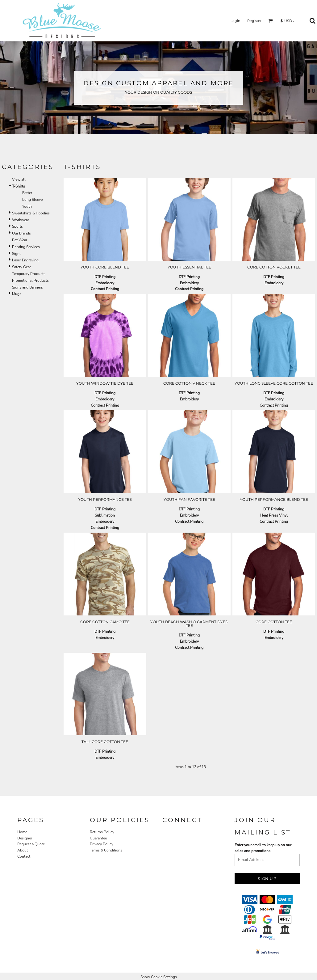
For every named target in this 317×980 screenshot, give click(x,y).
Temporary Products (29, 274)
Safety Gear (21, 267)
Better (27, 193)
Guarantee (98, 838)
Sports (17, 226)
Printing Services (26, 247)
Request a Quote (31, 844)
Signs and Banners (27, 287)
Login (235, 21)
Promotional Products (30, 281)
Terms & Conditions (106, 850)
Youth (27, 206)
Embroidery (105, 283)
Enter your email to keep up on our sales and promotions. (263, 848)
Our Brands (21, 233)
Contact (24, 856)
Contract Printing (105, 289)
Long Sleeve (32, 200)
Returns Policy (102, 832)
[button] (271, 21)
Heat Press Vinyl (274, 515)
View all (19, 180)
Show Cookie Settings (159, 977)
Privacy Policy (102, 844)
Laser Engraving (25, 260)
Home (22, 832)
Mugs (17, 294)
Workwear (21, 220)
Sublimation (105, 515)
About (23, 850)
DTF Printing (105, 277)
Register (254, 21)
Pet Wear (20, 240)
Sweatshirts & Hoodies (31, 213)
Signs (17, 254)
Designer (25, 838)
